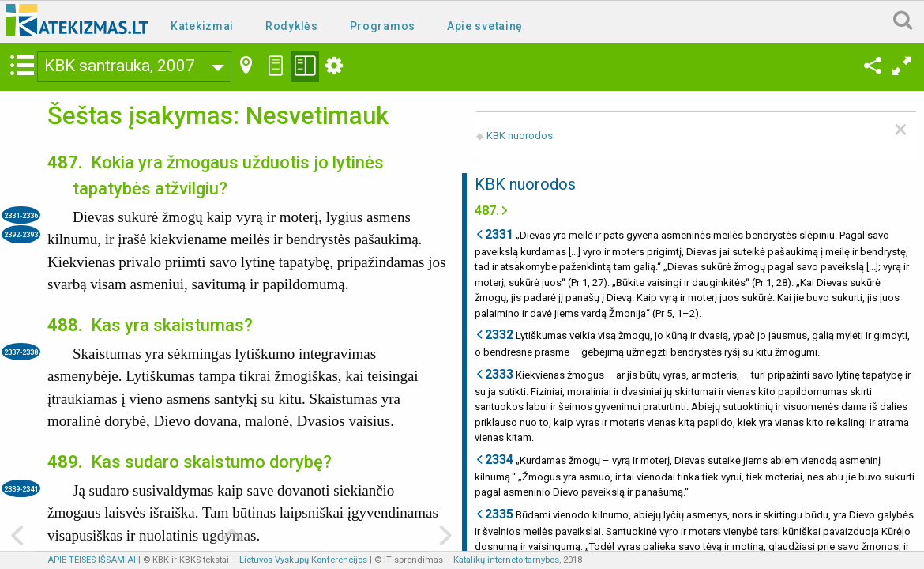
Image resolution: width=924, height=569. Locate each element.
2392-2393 (21, 234)
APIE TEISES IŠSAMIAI (92, 560)
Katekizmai (202, 26)
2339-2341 (21, 489)
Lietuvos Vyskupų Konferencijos (303, 560)
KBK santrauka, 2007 (120, 66)
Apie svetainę (485, 26)
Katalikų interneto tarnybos (506, 560)
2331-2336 (21, 215)
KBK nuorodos (520, 136)
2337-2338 (21, 352)
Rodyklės (292, 26)
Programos (383, 26)
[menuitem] (205, 25)
